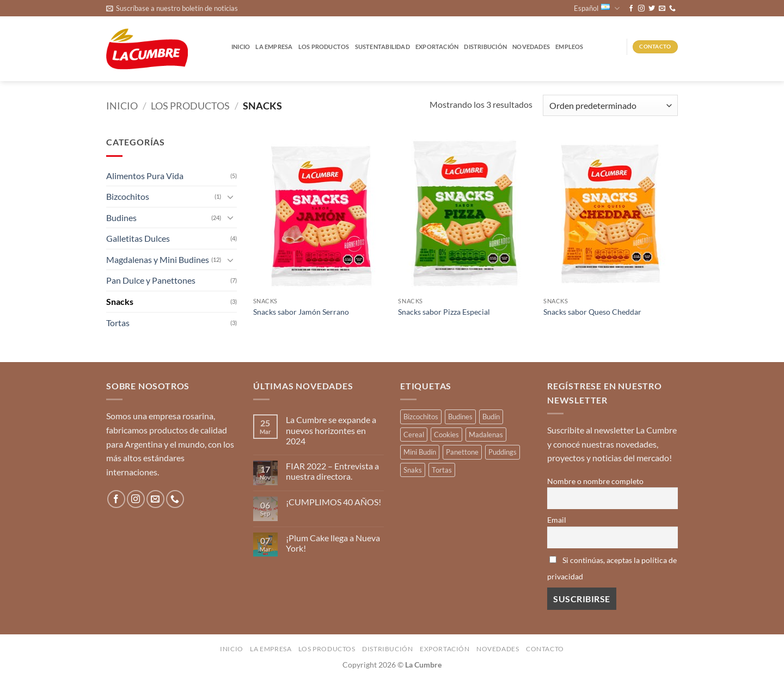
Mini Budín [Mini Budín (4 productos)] (420, 452)
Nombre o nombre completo (595, 481)
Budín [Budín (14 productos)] (491, 417)
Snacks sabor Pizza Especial (444, 312)
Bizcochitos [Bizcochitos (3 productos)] (421, 417)
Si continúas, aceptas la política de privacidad (612, 568)
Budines (121, 218)
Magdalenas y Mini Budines (158, 259)
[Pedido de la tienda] (610, 105)
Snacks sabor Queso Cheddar (592, 312)
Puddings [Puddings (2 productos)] (503, 452)
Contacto (545, 649)
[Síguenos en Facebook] (631, 9)
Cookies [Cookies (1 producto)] (446, 435)
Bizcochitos (128, 196)
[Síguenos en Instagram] (641, 9)
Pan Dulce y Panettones (151, 280)
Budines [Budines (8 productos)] (460, 417)
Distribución (485, 47)
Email (557, 520)
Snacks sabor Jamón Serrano (301, 312)
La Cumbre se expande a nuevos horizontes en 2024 (331, 430)
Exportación (437, 47)
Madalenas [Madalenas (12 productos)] (486, 435)
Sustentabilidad (382, 47)
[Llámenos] (672, 9)
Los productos (324, 47)
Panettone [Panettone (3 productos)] (462, 452)
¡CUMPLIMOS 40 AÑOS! (333, 502)
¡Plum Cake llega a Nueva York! (333, 543)
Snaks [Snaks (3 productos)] (413, 470)
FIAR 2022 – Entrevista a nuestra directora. (332, 471)
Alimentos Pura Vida (145, 176)
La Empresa (274, 47)
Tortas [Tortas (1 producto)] (442, 470)
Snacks (120, 301)
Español (597, 8)
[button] (172, 8)
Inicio (241, 47)
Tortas (118, 323)
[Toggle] (230, 197)
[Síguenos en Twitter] (652, 9)
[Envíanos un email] (662, 9)
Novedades (531, 47)
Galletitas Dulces (138, 238)
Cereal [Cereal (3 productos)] (414, 435)
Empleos (569, 47)
